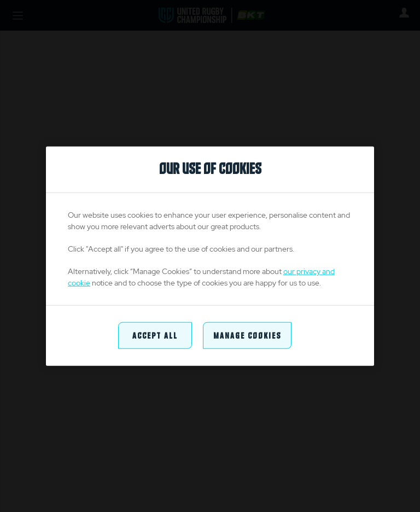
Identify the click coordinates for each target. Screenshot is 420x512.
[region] (210, 256)
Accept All (155, 335)
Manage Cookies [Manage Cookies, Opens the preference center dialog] (247, 335)
